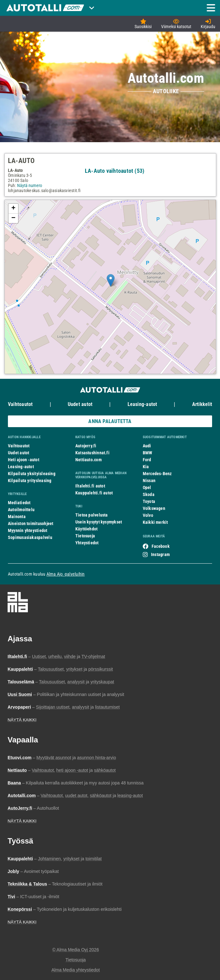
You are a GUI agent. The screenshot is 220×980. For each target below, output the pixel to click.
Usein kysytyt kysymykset (99, 522)
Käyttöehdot (86, 529)
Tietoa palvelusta (92, 515)
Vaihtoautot (20, 404)
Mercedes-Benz (157, 474)
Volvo (148, 515)
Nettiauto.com (88, 460)
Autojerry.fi (86, 446)
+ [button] (13, 209)
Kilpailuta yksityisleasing (32, 474)
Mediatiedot (19, 503)
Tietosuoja (85, 536)
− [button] (13, 218)
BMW (148, 453)
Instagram (160, 554)
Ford (147, 460)
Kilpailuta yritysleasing (30, 481)
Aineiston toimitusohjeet (31, 523)
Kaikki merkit (155, 522)
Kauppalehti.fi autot (94, 493)
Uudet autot (80, 404)
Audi (147, 446)
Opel (147, 487)
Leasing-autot (142, 404)
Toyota (149, 501)
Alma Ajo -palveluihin (66, 574)
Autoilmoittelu (21, 510)
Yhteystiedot (87, 543)
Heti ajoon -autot (24, 460)
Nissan (149, 481)
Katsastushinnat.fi (92, 453)
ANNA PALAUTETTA (110, 421)
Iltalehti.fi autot (90, 486)
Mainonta (17, 517)
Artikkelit (202, 404)
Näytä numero (30, 185)
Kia (146, 467)
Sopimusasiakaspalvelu (30, 537)
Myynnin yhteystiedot (28, 530)
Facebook (161, 546)
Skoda (149, 494)
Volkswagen (154, 508)
